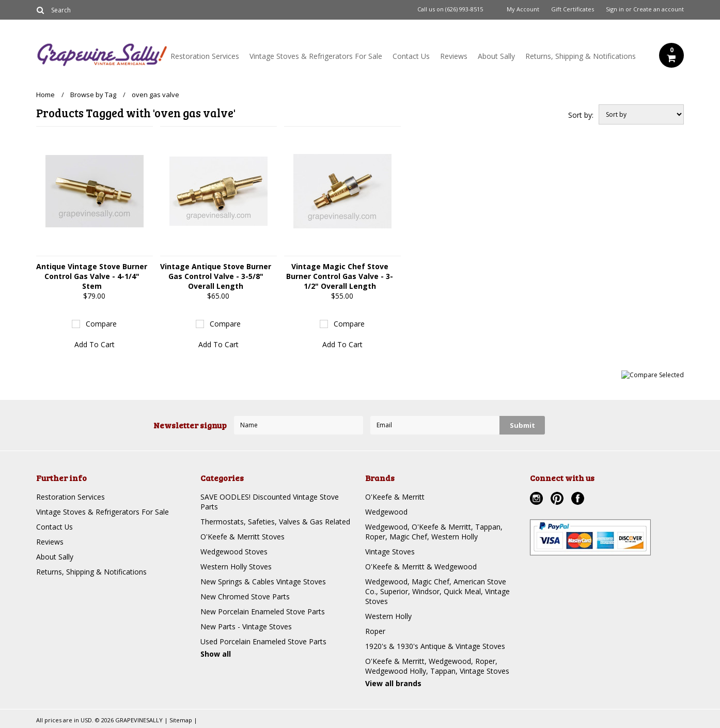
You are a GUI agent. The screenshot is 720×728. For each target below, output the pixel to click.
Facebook (579, 500)
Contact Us (411, 56)
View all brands (393, 683)
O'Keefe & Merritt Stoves (242, 537)
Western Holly (388, 616)
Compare (101, 324)
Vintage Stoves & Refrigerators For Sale (316, 56)
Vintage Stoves (390, 552)
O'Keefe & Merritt (395, 497)
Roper (375, 631)
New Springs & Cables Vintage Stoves (263, 582)
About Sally (496, 56)
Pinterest (558, 500)
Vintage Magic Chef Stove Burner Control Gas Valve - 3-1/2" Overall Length (340, 276)
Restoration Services (205, 56)
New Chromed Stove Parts (245, 597)
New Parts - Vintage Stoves (246, 626)
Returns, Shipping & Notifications (581, 56)
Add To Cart (95, 344)
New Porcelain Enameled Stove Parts (263, 611)
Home (45, 95)
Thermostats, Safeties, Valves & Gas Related (275, 522)
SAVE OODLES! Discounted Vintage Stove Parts (270, 502)
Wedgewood (386, 512)
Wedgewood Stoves (234, 552)
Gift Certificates (573, 9)
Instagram (538, 500)
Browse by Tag (93, 95)
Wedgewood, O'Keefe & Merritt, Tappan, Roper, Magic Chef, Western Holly (434, 532)
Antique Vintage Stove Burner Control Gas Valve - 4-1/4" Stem (92, 276)
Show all (216, 654)
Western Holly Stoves (236, 567)
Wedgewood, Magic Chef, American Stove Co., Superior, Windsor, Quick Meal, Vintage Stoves (437, 591)
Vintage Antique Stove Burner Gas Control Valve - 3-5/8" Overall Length (216, 276)
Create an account (659, 9)
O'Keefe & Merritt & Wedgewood (421, 567)
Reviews (454, 56)
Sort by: (581, 115)
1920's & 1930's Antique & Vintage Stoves (435, 646)
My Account (523, 9)
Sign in (615, 9)
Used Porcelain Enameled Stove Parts (263, 641)
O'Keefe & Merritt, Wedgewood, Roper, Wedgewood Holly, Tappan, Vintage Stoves (437, 666)
